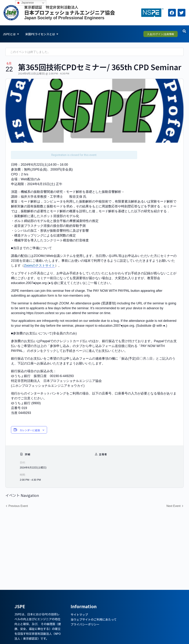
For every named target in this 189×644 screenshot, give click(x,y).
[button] (184, 31)
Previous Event (18, 506)
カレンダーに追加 (30, 430)
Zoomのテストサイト (39, 266)
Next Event (174, 506)
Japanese (25, 3)
